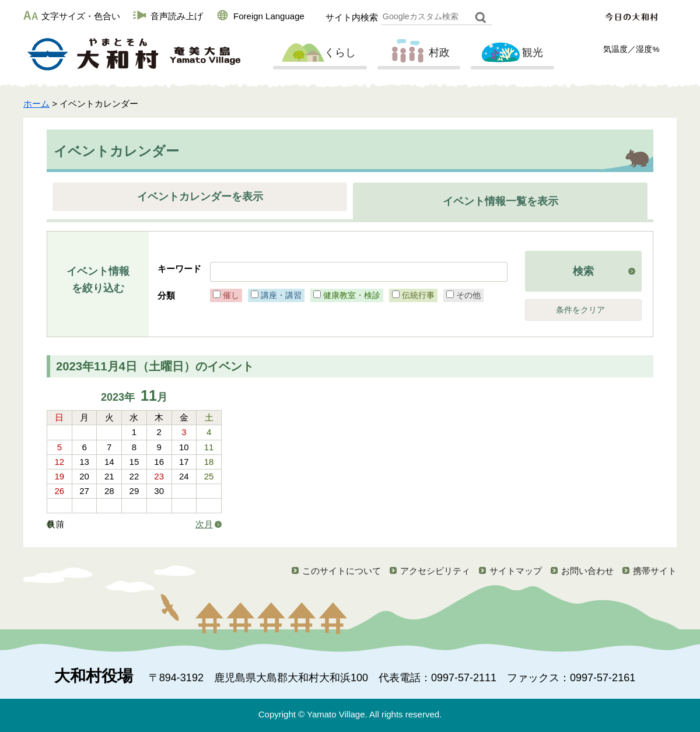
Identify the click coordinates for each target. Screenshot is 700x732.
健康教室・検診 (352, 295)
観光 (511, 53)
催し (231, 295)
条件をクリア (580, 310)
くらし (318, 53)
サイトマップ (516, 571)
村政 (418, 53)
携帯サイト (655, 571)
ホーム (36, 104)
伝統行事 (418, 295)
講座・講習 (281, 295)
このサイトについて (342, 571)
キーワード (179, 269)
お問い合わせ (587, 571)
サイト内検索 (352, 17)
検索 (583, 271)
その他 (468, 295)
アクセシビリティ (435, 571)
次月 (204, 524)
